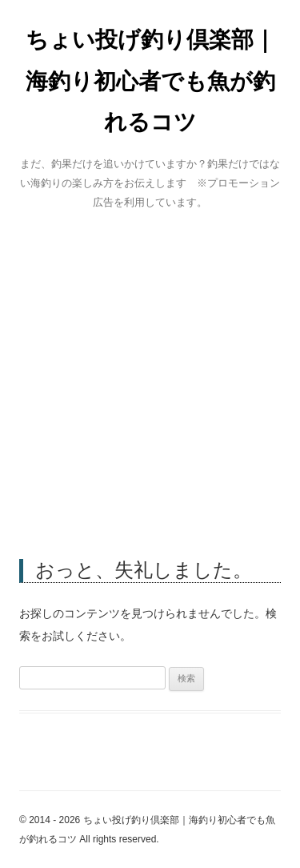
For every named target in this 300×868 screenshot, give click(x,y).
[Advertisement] (150, 382)
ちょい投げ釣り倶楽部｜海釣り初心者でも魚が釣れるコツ (150, 81)
